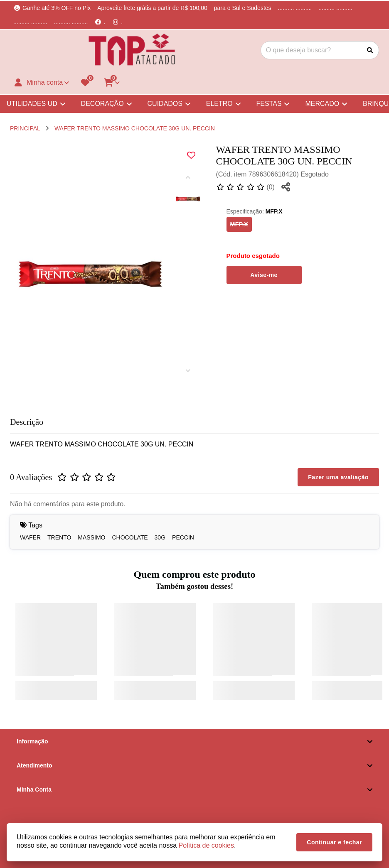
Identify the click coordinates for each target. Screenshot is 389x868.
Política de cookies (206, 845)
